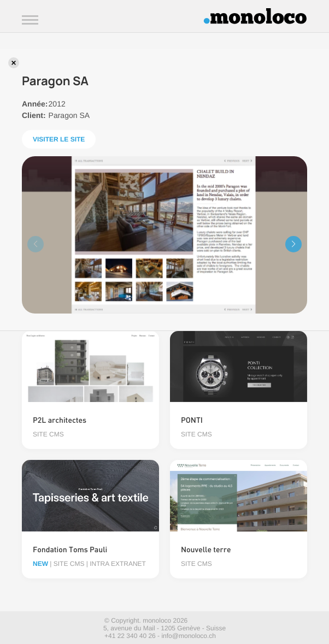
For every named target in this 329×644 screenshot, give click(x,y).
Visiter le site (59, 139)
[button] (293, 244)
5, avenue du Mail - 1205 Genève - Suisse (164, 628)
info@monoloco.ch (189, 636)
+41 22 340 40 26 (130, 636)
